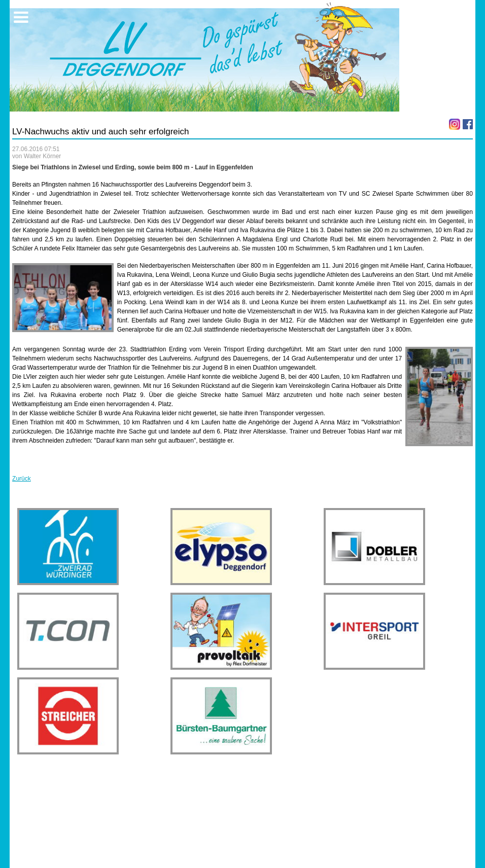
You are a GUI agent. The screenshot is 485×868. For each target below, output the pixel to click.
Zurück (22, 479)
